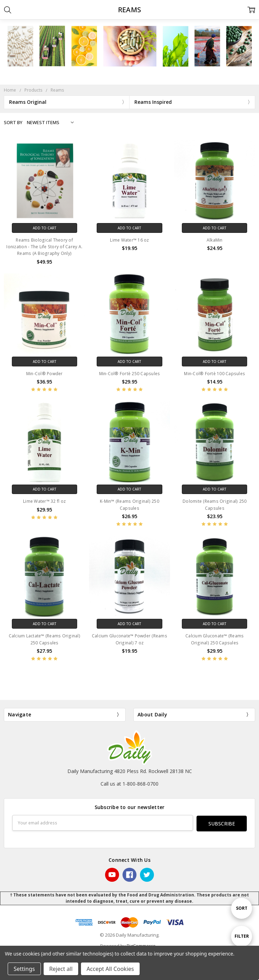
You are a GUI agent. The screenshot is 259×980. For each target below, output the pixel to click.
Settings (24, 969)
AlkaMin (215, 240)
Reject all (61, 969)
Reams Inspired (153, 102)
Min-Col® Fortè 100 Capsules (214, 374)
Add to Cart (45, 228)
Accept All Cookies (110, 969)
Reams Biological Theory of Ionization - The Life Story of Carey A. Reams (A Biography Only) (44, 247)
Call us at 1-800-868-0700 (129, 784)
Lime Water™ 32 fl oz (44, 501)
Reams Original (28, 102)
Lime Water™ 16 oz (129, 240)
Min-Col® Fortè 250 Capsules (130, 374)
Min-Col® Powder (45, 374)
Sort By (13, 122)
